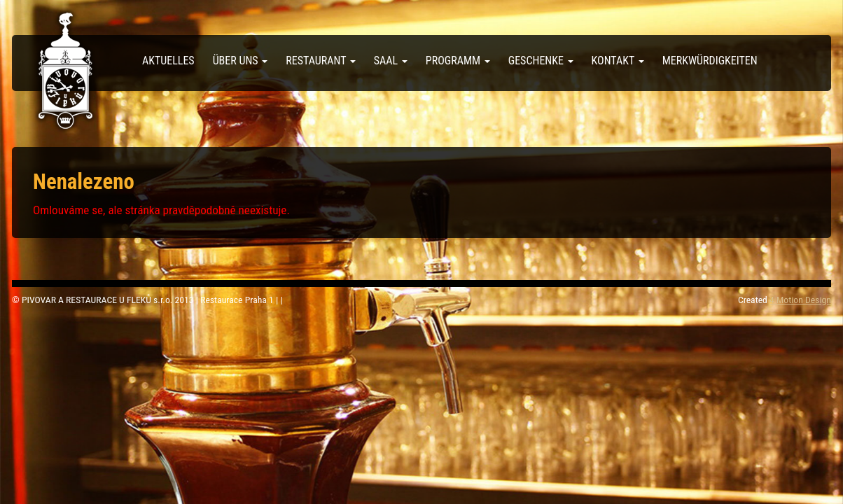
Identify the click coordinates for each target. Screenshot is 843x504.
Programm (458, 61)
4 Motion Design (800, 300)
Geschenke (541, 61)
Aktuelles (168, 61)
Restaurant (321, 61)
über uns (241, 61)
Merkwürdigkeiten (710, 61)
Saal (391, 61)
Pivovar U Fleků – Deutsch (66, 71)
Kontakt (618, 61)
